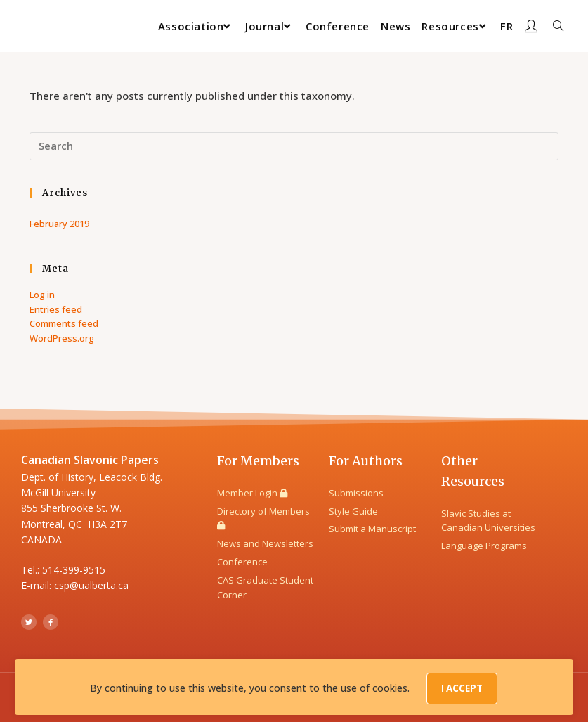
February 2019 (59, 224)
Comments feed (64, 323)
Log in (42, 295)
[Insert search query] (294, 146)
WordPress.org (62, 338)
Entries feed (56, 309)
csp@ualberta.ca (91, 585)
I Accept (462, 691)
